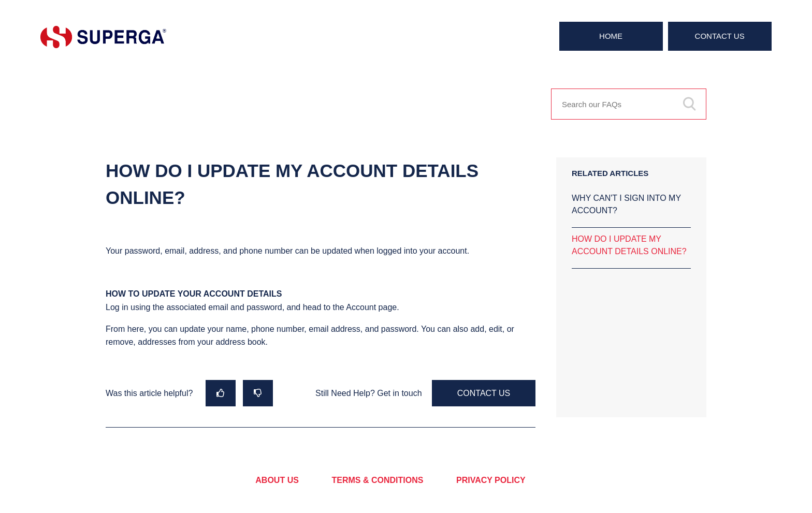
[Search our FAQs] (629, 104)
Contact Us (720, 36)
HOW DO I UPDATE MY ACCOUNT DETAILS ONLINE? (629, 245)
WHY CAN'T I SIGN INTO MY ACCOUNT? (626, 204)
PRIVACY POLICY (491, 480)
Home (611, 36)
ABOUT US (277, 480)
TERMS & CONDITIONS (378, 480)
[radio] (221, 393)
